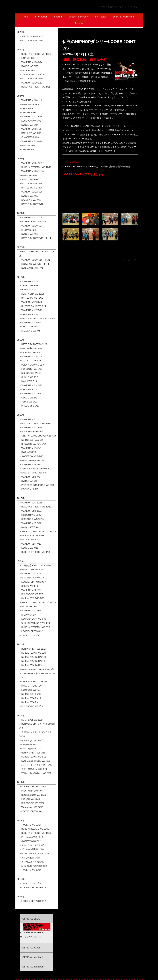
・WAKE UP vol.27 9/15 (31, 117)
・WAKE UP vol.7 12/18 (31, 503)
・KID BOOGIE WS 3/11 (31, 706)
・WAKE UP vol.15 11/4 (31, 357)
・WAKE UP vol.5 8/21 (30, 523)
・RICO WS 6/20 (28, 615)
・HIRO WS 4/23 (28, 230)
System (58, 17)
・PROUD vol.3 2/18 (29, 406)
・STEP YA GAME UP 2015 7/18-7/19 (38, 602)
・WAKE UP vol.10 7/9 (30, 448)
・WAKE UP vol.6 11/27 (31, 511)
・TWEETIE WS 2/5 (29, 635)
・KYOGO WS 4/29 (29, 196)
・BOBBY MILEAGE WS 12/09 (34, 829)
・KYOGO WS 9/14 (29, 125)
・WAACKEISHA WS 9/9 (31, 432)
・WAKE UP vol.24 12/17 (31, 163)
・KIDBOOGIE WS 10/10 (31, 519)
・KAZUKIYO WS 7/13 (30, 133)
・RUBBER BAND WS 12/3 (33, 222)
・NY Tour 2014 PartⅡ (30, 698)
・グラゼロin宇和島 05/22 (32, 849)
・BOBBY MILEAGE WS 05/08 (34, 854)
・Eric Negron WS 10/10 (31, 837)
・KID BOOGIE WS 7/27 (31, 594)
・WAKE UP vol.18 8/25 (31, 302)
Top (26, 17)
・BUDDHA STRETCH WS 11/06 (35, 833)
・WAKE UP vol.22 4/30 (31, 192)
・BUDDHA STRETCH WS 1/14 (35, 552)
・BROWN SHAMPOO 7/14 (33, 444)
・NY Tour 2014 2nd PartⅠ (32, 665)
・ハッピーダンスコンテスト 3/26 (36, 765)
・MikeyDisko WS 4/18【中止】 (35, 264)
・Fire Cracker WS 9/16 (31, 369)
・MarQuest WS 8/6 (29, 527)
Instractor (101, 17)
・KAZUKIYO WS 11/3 (30, 361)
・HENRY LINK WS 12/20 (32, 569)
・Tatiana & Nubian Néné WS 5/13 (36, 469)
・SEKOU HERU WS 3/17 (32, 36)
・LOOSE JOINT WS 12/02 (33, 787)
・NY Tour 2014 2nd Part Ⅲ (33, 657)
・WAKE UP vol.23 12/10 (31, 171)
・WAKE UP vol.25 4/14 (31, 141)
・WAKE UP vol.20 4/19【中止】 (35, 260)
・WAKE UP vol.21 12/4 (31, 218)
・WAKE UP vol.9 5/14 (30, 464)
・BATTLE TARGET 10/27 (32, 298)
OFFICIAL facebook (33, 957)
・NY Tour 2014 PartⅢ (30, 694)
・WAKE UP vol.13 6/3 (30, 394)
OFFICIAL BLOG (31, 919)
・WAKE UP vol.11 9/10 (31, 428)
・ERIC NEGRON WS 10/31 (33, 578)
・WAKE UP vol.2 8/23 (30, 590)
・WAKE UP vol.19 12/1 (31, 281)
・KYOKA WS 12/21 (29, 108)
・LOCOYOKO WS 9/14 (31, 121)
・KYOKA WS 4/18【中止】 (33, 268)
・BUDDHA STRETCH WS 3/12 (35, 627)
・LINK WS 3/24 (27, 150)
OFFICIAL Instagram (33, 967)
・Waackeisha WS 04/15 (31, 807)
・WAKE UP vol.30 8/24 (31, 62)
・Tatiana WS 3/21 (28, 402)
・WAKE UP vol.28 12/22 (31, 100)
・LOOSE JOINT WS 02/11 (33, 811)
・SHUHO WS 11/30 (29, 286)
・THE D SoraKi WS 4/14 (32, 74)
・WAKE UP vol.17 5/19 (31, 310)
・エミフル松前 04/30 (30, 858)
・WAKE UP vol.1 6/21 (30, 611)
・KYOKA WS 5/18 (28, 314)
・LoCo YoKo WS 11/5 (30, 352)
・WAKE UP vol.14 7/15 (31, 385)
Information (41, 17)
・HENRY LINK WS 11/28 (32, 294)
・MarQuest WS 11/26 (30, 515)
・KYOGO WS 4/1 (28, 481)
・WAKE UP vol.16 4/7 (30, 323)
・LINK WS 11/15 (28, 113)
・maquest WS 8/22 (29, 744)
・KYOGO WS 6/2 (28, 398)
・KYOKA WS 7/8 (28, 452)
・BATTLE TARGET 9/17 (31, 184)
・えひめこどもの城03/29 (32, 862)
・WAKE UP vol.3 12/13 (31, 574)
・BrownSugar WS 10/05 (31, 740)
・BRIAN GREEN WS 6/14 (32, 460)
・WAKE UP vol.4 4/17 (30, 544)
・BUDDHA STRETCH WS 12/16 (35, 167)
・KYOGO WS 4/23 (29, 234)
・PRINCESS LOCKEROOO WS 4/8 (37, 318)
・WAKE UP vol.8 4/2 (30, 477)
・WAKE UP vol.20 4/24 (31, 226)
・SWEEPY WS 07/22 (30, 841)
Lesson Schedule (79, 17)
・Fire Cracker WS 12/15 (31, 348)
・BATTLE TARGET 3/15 (31, 41)
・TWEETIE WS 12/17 (30, 825)
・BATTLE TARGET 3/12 (31, 204)
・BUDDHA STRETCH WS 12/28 (35, 54)
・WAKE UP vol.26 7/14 (31, 129)
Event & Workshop (123, 17)
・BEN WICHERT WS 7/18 (32, 753)
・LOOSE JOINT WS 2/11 (32, 631)
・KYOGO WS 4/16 (29, 548)
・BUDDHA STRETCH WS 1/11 (35, 87)
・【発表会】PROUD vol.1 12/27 (35, 565)
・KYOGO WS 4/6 (28, 327)
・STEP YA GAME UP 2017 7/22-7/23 (38, 436)
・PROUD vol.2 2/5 (29, 489)
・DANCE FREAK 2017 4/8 (33, 473)
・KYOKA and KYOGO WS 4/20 (35, 761)
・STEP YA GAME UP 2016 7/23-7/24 (38, 531)
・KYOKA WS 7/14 (28, 389)
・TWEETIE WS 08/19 (30, 883)
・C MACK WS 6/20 (29, 137)
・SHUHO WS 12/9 (29, 179)
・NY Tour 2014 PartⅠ (30, 702)
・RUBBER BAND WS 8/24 (33, 306)
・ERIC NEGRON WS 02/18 (33, 866)
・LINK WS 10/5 (27, 58)
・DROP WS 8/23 (28, 70)
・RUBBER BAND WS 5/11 (33, 757)
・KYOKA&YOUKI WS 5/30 (33, 619)
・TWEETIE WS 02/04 (30, 870)
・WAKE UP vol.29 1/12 (31, 83)
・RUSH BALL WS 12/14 (31, 720)
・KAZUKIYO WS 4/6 (30, 331)
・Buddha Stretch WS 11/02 (33, 795)
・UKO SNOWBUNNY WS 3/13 (35, 623)
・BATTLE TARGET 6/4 (31, 188)
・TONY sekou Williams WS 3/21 (35, 773)
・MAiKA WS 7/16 (28, 381)
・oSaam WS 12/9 (28, 175)
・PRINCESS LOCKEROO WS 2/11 (37, 485)
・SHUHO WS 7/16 (29, 377)
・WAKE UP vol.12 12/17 (31, 419)
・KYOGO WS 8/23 (29, 66)
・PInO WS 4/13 (27, 146)
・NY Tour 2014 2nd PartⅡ (32, 661)
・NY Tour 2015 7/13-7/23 (32, 598)
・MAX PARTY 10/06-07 (31, 791)
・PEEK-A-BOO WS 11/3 (32, 365)
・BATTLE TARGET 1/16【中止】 (36, 238)
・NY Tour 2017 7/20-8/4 (31, 440)
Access (79, 23)
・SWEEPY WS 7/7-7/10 (31, 456)
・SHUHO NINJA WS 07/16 (33, 845)
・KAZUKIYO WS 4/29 (30, 200)
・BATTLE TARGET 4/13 (31, 79)
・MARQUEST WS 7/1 (30, 607)
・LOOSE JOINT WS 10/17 (33, 582)
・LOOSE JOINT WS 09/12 (33, 901)
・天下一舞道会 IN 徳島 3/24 (33, 769)
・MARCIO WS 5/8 (29, 540)
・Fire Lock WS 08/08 (30, 799)
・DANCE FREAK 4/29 (30, 686)
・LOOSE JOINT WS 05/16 (33, 888)
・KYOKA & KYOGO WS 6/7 (33, 682)
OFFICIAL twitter (31, 948)
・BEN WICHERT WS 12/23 (33, 649)
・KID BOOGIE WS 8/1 (31, 373)
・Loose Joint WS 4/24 (30, 690)
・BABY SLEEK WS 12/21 (32, 104)
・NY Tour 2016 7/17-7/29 (32, 535)
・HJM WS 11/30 (28, 290)
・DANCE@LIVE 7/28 (30, 749)
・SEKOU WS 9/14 (29, 586)
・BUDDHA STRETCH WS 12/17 (35, 507)
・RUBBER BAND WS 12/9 (33, 653)
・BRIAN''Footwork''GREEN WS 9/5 (37, 669)
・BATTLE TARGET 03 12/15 (33, 344)
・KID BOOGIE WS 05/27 (32, 803)
